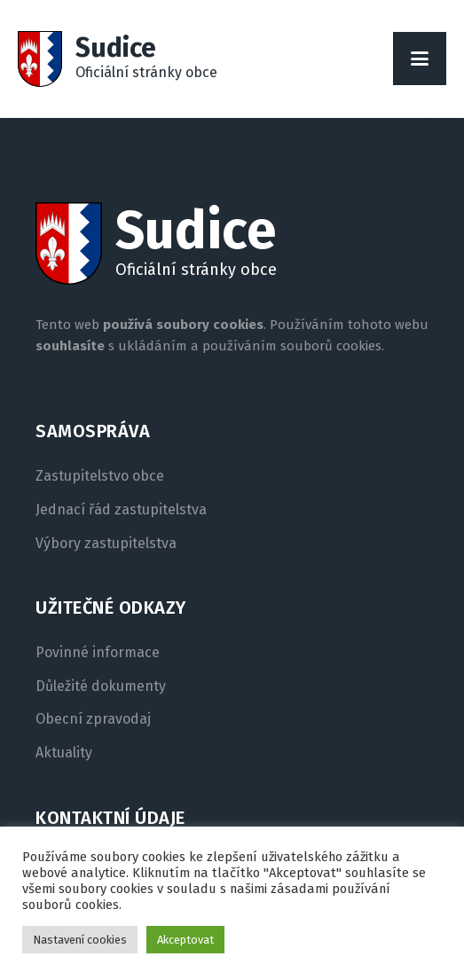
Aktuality (64, 753)
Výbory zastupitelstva (106, 544)
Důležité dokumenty (101, 686)
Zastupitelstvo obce (100, 476)
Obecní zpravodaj (93, 719)
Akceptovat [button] (185, 940)
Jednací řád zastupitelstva (121, 510)
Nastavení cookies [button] (80, 940)
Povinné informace (98, 653)
